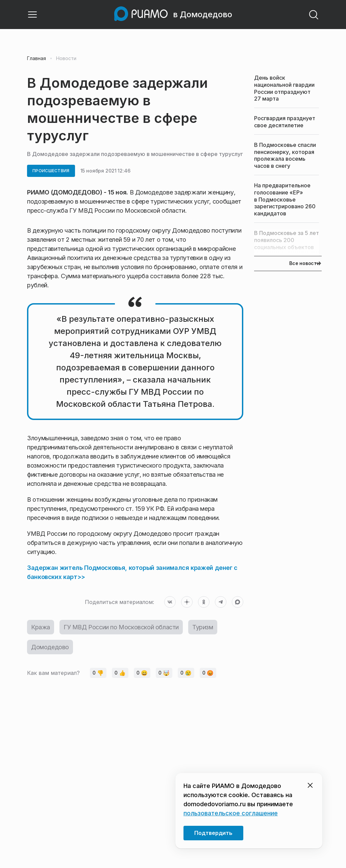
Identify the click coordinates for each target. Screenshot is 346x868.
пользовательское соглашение (231, 813)
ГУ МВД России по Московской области (121, 627)
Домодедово (50, 647)
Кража (41, 627)
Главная (36, 58)
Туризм (203, 627)
